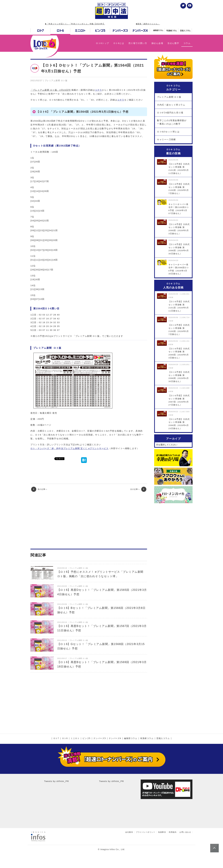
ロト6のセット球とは (168, 132)
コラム (187, 43)
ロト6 (65, 738)
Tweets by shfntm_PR (56, 781)
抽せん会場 (157, 43)
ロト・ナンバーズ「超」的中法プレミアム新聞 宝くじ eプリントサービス (69, 448)
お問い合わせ (185, 832)
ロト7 (56, 738)
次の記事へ (138, 489)
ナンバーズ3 (100, 738)
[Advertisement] (89, 520)
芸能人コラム (163, 738)
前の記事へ (39, 489)
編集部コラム (131, 738)
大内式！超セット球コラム (171, 105)
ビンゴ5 (86, 738)
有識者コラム (147, 738)
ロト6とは (119, 43)
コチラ (98, 90)
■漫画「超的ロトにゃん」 (148, 24)
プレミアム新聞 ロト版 (169, 97)
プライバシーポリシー (146, 832)
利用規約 (173, 832)
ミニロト (75, 738)
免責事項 (162, 832)
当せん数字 (173, 43)
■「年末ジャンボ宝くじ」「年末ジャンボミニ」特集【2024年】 (75, 24)
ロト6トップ (102, 43)
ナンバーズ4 (115, 738)
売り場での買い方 (138, 43)
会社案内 (129, 832)
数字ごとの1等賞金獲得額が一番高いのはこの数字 (172, 122)
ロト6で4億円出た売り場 (170, 113)
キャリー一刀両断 (166, 139)
